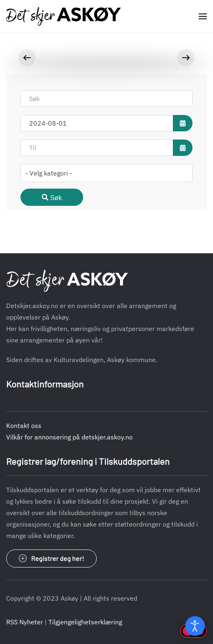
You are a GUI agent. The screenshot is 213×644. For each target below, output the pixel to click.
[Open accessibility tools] (195, 626)
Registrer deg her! (51, 558)
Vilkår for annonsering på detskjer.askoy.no (69, 437)
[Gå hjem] (63, 16)
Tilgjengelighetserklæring (85, 622)
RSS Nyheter (25, 622)
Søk (52, 198)
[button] (203, 16)
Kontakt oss (24, 426)
